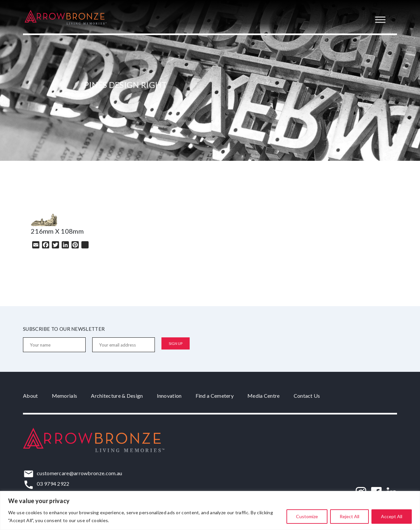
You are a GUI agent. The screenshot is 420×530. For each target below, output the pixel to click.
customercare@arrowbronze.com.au (79, 473)
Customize (307, 516)
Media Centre (264, 396)
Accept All (392, 516)
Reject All (349, 516)
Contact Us (307, 396)
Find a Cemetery (215, 396)
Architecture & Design (117, 396)
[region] (210, 510)
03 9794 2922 (53, 484)
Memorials (65, 396)
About (31, 396)
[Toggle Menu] (380, 20)
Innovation (169, 396)
